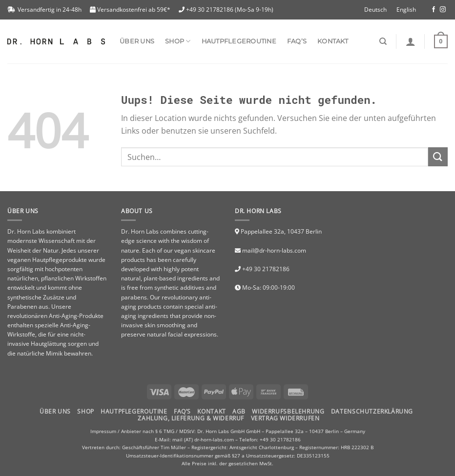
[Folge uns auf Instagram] (443, 10)
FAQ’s (297, 41)
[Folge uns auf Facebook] (434, 10)
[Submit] (438, 157)
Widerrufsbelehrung (288, 411)
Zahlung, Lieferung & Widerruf (191, 418)
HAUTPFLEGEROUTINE (134, 411)
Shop (85, 411)
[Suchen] (383, 41)
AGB (239, 411)
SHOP (178, 41)
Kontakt (333, 41)
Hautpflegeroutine (239, 41)
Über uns (137, 41)
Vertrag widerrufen (285, 418)
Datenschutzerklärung (372, 411)
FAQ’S (182, 411)
